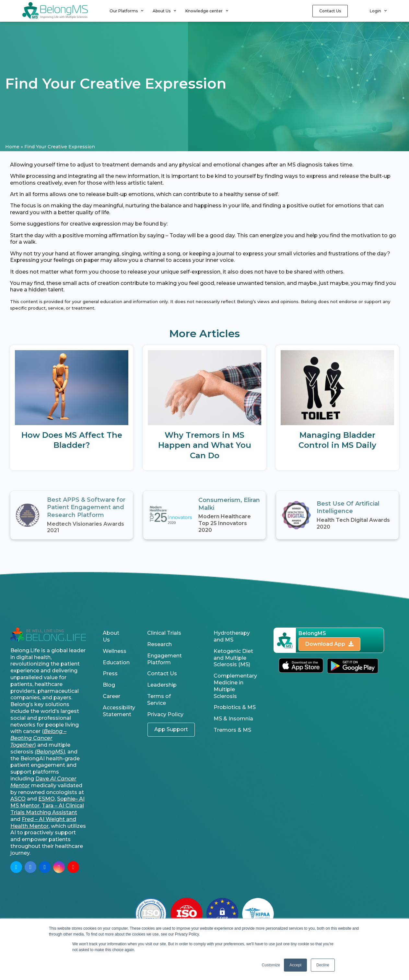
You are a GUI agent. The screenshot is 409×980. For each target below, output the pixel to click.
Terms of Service (159, 700)
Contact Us (162, 674)
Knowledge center (207, 11)
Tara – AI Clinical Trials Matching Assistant (47, 809)
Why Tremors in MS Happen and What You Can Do (205, 445)
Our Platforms (126, 11)
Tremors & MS (232, 730)
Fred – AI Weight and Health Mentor (43, 823)
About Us (164, 11)
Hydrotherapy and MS (232, 636)
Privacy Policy (165, 714)
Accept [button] (295, 965)
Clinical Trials (164, 633)
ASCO (18, 799)
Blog (109, 685)
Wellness (115, 651)
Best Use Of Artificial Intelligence (348, 507)
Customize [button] (271, 965)
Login (378, 11)
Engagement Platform (164, 659)
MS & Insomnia (233, 719)
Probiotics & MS (235, 707)
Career (111, 696)
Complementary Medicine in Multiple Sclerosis (235, 686)
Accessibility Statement (117, 711)
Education (116, 662)
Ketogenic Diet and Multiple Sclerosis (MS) (233, 658)
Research (159, 644)
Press (110, 674)
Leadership (162, 685)
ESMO (47, 799)
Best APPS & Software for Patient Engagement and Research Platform (86, 507)
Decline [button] (323, 965)
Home (12, 147)
